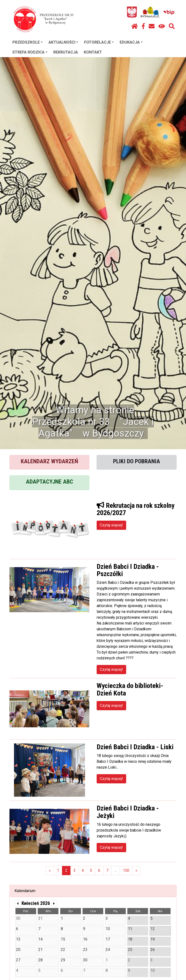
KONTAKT (93, 52)
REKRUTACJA (66, 52)
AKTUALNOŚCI (63, 42)
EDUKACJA (131, 42)
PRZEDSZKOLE (27, 42)
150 (126, 870)
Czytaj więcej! (111, 525)
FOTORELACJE (99, 42)
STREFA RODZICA (30, 52)
